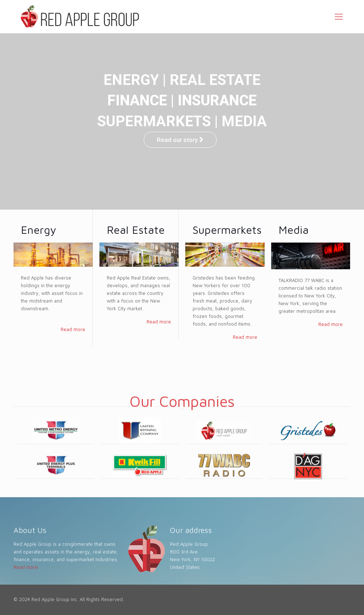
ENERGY (131, 80)
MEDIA (245, 121)
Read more (73, 329)
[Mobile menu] (339, 16)
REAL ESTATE (215, 80)
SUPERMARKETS (155, 121)
